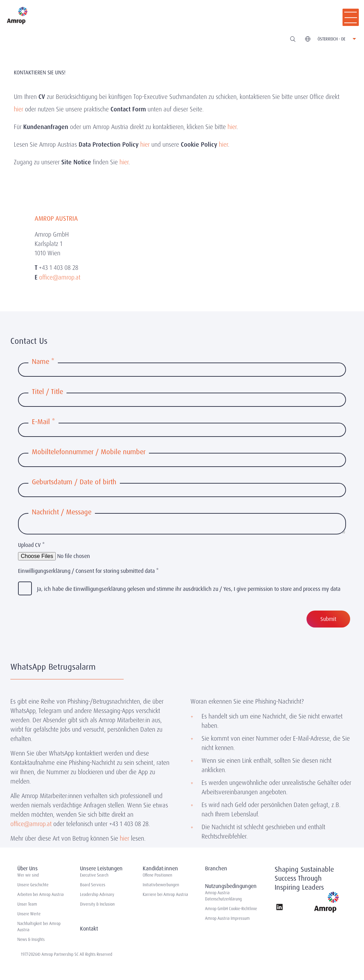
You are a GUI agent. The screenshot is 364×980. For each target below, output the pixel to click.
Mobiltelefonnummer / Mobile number (89, 452)
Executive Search (94, 875)
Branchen (216, 868)
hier (19, 109)
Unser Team (27, 904)
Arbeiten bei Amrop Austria (41, 895)
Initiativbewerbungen (161, 885)
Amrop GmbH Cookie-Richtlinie (231, 909)
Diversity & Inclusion (97, 904)
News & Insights (31, 940)
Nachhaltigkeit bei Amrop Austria (39, 927)
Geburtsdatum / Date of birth (74, 482)
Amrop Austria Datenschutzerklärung (223, 896)
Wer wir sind (28, 875)
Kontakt (89, 929)
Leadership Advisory (97, 895)
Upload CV (31, 545)
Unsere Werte (29, 914)
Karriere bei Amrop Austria (165, 895)
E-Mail (43, 422)
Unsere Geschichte (33, 885)
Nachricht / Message (62, 512)
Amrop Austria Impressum (227, 918)
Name (43, 361)
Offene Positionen (157, 875)
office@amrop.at (31, 824)
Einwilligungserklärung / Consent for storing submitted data (88, 571)
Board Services (93, 885)
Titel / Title (47, 392)
